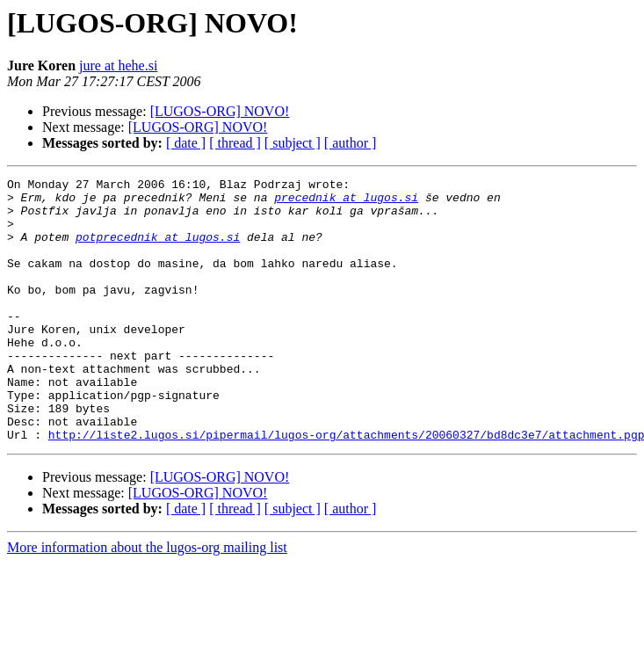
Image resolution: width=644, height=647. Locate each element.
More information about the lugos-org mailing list (147, 600)
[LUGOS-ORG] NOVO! (220, 111)
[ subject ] (293, 143)
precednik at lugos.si (346, 202)
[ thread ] (235, 143)
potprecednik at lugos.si (158, 250)
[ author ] (351, 143)
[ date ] (186, 143)
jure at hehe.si (118, 65)
